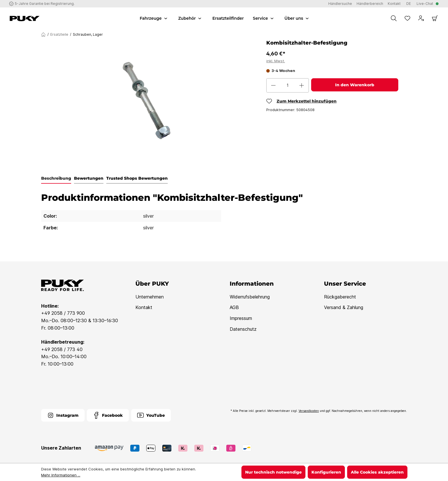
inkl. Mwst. (276, 61)
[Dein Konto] (421, 18)
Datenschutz (243, 329)
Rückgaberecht (340, 297)
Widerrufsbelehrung (250, 297)
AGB (234, 307)
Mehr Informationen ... (61, 475)
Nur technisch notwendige (273, 472)
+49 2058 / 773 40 (62, 349)
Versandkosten (309, 411)
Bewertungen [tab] (89, 178)
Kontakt (144, 307)
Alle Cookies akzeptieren (377, 472)
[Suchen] (394, 18)
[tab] (56, 179)
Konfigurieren (326, 472)
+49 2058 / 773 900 (63, 313)
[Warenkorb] (435, 18)
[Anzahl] (288, 85)
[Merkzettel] (407, 18)
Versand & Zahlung (344, 307)
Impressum (241, 318)
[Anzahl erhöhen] (302, 85)
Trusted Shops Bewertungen (137, 178)
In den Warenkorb (355, 85)
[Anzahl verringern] (273, 85)
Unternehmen (150, 297)
